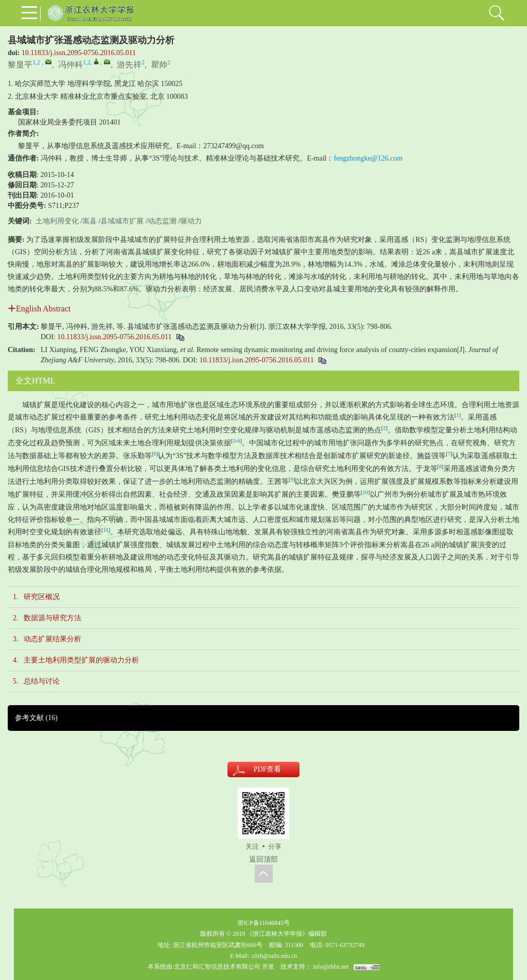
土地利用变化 (57, 221)
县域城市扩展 (122, 221)
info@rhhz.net (331, 967)
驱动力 (191, 221)
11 (106, 530)
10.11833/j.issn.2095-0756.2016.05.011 (79, 53)
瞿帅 (159, 65)
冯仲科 (71, 65)
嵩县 (90, 221)
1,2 (36, 62)
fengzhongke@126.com (368, 158)
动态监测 (162, 221)
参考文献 (36, 718)
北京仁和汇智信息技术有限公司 (217, 967)
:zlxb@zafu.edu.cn (274, 956)
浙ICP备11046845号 (263, 923)
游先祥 (129, 65)
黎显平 (20, 65)
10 (366, 492)
